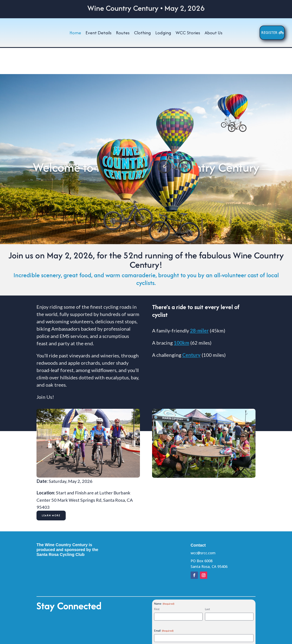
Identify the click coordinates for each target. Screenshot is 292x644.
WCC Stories (188, 33)
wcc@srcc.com (203, 526)
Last (207, 583)
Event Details (99, 33)
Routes (123, 33)
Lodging (163, 33)
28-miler (199, 304)
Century (191, 328)
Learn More (51, 489)
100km (181, 316)
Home (75, 33)
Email (164, 604)
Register (269, 33)
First (157, 583)
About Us (214, 33)
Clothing (142, 33)
